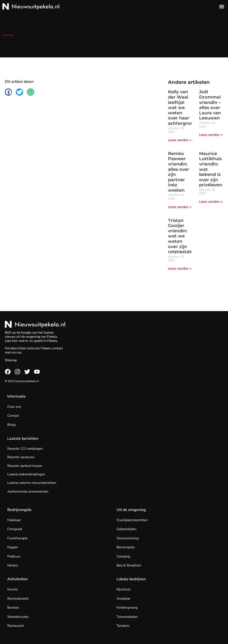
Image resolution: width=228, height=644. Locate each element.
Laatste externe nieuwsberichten (32, 483)
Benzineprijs (126, 547)
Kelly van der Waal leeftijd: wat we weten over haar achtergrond (182, 108)
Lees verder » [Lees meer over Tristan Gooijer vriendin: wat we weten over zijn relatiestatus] (180, 268)
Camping (123, 556)
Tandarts (123, 626)
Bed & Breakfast (129, 565)
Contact (13, 416)
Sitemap (11, 360)
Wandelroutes (18, 617)
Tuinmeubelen (127, 617)
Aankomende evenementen (28, 491)
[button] (222, 6)
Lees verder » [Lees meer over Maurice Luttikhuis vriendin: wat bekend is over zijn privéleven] (211, 202)
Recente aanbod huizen (25, 466)
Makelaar (14, 520)
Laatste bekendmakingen (26, 474)
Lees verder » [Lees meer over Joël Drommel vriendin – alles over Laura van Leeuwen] (211, 135)
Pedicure (14, 556)
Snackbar (123, 599)
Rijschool (123, 589)
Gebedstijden (127, 529)
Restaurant (16, 626)
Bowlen (13, 608)
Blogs (12, 425)
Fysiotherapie (17, 538)
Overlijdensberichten (132, 520)
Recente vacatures (21, 457)
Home (8, 35)
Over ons (14, 407)
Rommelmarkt (18, 599)
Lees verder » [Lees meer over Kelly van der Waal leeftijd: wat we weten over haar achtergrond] (180, 140)
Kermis (13, 589)
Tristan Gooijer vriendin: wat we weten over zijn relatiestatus (182, 236)
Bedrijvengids (19, 510)
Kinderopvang (127, 608)
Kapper (13, 547)
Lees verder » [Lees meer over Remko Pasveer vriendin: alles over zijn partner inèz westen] (180, 207)
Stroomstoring (128, 538)
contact (57, 348)
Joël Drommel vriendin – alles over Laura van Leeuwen (210, 105)
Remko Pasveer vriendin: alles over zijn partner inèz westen (179, 172)
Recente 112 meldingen (25, 449)
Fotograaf (15, 529)
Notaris (13, 565)
